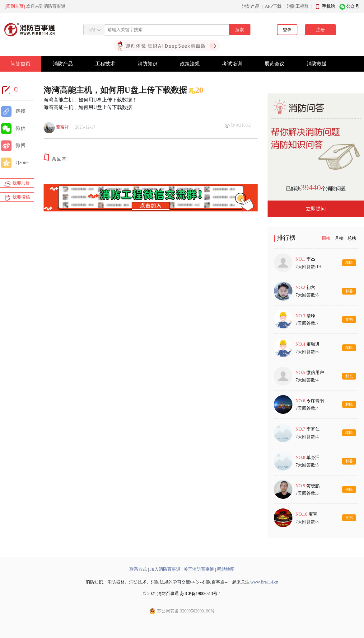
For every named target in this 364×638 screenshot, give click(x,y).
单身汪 (313, 458)
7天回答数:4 (307, 380)
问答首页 (21, 64)
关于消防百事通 (199, 569)
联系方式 (138, 569)
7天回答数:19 (308, 267)
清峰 (311, 316)
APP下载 (273, 6)
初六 (311, 288)
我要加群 (17, 184)
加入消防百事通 (165, 569)
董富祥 (63, 127)
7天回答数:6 (307, 352)
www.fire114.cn (264, 582)
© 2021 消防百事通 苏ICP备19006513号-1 (182, 594)
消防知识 (147, 64)
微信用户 (315, 373)
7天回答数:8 (307, 295)
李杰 (311, 259)
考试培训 (232, 64)
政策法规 (190, 64)
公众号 (353, 6)
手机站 (329, 6)
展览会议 (274, 64)
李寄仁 (313, 429)
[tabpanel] (316, 390)
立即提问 (316, 209)
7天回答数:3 (307, 465)
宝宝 (313, 514)
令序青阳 (315, 401)
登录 (287, 30)
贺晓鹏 (313, 486)
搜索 (240, 30)
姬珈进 (313, 344)
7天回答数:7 (307, 323)
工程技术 (105, 64)
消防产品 (251, 6)
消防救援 (317, 64)
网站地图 (226, 569)
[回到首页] (15, 6)
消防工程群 (298, 6)
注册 (320, 30)
